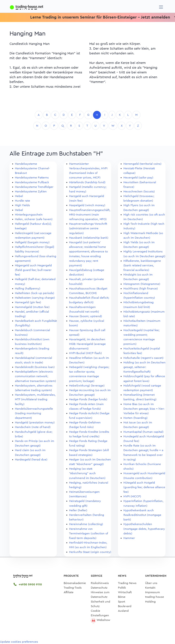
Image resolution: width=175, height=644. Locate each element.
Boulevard (125, 606)
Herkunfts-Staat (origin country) (90, 552)
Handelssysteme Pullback (32, 182)
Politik (122, 588)
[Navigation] (161, 7)
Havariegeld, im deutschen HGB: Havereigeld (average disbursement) (87, 344)
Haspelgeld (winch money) (87, 205)
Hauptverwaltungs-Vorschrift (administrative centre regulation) (88, 228)
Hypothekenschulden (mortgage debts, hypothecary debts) (144, 529)
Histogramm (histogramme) (142, 284)
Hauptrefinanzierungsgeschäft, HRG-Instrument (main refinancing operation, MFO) (90, 215)
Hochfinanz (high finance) (141, 289)
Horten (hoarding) (135, 418)
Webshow (103, 620)
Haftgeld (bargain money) (32, 242)
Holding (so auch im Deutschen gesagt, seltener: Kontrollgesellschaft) (144, 367)
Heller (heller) (78, 510)
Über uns (151, 583)
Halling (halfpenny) (28, 289)
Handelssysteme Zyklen (31, 191)
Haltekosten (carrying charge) (35, 298)
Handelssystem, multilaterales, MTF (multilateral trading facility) (35, 399)
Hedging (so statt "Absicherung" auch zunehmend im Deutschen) (87, 473)
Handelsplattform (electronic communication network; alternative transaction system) (35, 376)
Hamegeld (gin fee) (28, 302)
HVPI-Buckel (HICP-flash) (85, 353)
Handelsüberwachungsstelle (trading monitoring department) (34, 413)
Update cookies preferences (19, 642)
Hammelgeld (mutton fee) (32, 307)
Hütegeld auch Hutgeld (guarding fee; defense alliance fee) (144, 487)
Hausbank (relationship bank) (89, 238)
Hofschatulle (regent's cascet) (143, 358)
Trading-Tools (73, 588)
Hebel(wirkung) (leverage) (87, 386)
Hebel (19, 196)
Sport (122, 602)
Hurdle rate (22, 201)
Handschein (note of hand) (33, 427)
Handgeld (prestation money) (35, 422)
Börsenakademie (75, 583)
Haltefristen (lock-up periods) (35, 293)
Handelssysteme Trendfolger (34, 187)
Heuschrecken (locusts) (139, 191)
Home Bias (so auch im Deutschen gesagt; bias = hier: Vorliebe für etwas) (144, 409)
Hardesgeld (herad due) (31, 460)
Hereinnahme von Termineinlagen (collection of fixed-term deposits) (88, 533)
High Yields (22, 205)
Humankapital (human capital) (143, 432)
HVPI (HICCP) (132, 496)
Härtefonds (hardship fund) (87, 182)
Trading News (127, 583)
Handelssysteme (26, 164)
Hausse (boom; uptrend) (86, 316)
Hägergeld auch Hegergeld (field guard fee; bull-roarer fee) (33, 270)
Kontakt (150, 588)
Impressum (153, 592)
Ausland (123, 611)
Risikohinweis (100, 583)
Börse (122, 597)
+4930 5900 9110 (28, 584)
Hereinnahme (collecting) (86, 524)
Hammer (129, 538)
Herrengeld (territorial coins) (142, 164)
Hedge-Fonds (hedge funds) (88, 399)
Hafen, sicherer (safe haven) (34, 219)
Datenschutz (99, 588)
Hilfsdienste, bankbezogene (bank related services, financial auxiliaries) (142, 265)
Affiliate (69, 592)
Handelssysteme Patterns (32, 178)
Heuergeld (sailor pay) (138, 178)
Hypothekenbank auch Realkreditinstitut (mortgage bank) (142, 515)
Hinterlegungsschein (29, 215)
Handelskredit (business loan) (35, 367)
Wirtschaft (125, 592)
